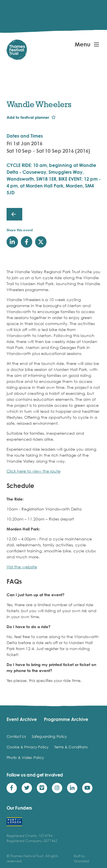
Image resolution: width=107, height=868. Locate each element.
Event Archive (22, 719)
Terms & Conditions (71, 747)
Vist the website (22, 567)
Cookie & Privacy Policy (28, 747)
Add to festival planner (28, 117)
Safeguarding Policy (49, 736)
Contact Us (16, 736)
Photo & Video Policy (25, 757)
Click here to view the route (34, 471)
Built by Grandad (81, 858)
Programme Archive (66, 719)
